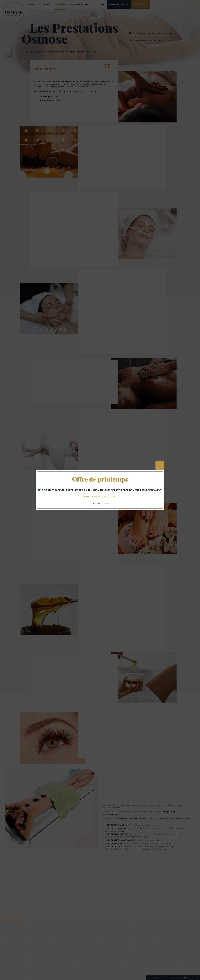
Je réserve (96, 506)
